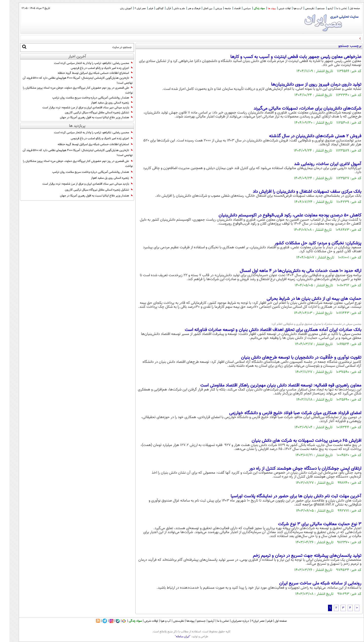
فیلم (141, 9)
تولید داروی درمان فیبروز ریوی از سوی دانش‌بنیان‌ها (307, 85)
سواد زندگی (250, 9)
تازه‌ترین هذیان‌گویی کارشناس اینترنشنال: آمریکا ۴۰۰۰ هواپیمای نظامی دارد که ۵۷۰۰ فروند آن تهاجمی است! (68, 80)
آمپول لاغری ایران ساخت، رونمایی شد (318, 164)
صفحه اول (345, 9)
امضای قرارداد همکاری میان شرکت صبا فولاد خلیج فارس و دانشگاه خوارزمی (286, 413)
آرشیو (321, 9)
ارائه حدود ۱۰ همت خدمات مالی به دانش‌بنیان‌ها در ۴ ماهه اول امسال (291, 271)
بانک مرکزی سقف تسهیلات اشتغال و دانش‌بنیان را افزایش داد (298, 192)
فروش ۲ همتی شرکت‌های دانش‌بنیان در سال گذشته (306, 136)
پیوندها (181, 621)
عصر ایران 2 (131, 9)
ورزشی (209, 9)
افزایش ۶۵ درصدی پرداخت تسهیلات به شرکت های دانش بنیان (297, 441)
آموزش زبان (117, 9)
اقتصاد (228, 9)
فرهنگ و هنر (185, 9)
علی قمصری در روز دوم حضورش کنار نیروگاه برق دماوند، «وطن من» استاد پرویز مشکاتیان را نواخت (68, 90)
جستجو (312, 9)
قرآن (159, 9)
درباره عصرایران (231, 621)
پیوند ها (262, 9)
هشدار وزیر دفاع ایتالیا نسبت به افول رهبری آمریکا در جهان (87, 117)
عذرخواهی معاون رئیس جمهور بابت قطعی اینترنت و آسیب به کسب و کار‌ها (286, 57)
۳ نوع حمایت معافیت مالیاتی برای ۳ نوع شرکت (310, 524)
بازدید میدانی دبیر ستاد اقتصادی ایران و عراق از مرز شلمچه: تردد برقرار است (78, 108)
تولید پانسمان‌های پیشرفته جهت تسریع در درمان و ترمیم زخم (298, 556)
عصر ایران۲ (249, 621)
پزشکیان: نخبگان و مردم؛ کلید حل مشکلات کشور (309, 243)
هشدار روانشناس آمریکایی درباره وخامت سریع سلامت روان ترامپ (83, 98)
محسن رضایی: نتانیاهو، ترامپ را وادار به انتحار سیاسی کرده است (84, 63)
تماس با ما (332, 9)
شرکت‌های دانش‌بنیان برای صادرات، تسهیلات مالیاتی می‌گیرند (298, 109)
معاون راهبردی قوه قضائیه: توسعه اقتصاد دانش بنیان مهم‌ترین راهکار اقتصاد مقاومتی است (271, 386)
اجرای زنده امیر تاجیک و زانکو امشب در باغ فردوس (92, 68)
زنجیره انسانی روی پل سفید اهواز (102, 103)
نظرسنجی (300, 9)
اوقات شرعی (275, 9)
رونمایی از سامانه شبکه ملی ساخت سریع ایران (311, 584)
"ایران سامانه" (173, 637)
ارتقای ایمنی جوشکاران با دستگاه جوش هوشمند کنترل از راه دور (296, 469)
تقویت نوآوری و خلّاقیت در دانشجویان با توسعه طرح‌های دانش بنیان (292, 358)
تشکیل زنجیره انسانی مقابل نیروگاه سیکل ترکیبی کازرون (89, 113)
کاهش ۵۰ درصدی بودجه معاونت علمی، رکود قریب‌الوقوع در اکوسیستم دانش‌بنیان (281, 215)
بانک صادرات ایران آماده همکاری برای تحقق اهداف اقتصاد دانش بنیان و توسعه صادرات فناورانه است (264, 330)
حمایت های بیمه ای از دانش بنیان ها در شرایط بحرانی (305, 299)
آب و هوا (288, 9)
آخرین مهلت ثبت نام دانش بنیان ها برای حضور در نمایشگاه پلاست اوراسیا (287, 496)
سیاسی (238, 9)
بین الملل (198, 9)
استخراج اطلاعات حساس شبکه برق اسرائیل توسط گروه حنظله (86, 73)
